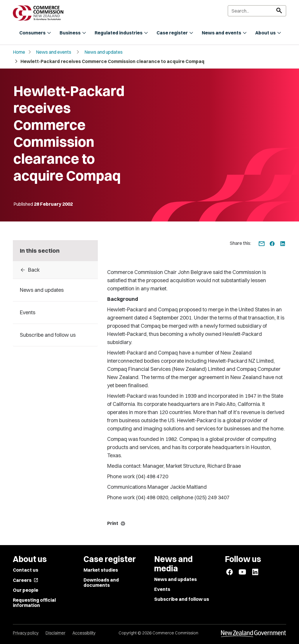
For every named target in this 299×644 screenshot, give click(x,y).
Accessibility (84, 633)
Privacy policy (26, 633)
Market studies (101, 570)
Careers (26, 580)
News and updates (104, 52)
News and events (54, 52)
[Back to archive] (55, 270)
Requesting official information (34, 603)
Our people (26, 590)
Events (162, 589)
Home (19, 52)
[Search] (257, 11)
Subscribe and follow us (182, 599)
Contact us (26, 570)
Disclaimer (55, 633)
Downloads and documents (101, 582)
